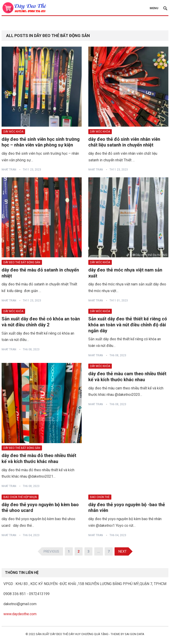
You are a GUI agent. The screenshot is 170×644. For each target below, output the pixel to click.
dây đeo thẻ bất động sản (22, 262)
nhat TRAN (9, 170)
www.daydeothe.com (20, 614)
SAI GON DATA (135, 634)
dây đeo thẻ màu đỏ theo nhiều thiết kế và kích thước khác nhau (39, 458)
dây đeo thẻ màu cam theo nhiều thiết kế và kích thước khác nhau (127, 377)
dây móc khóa (13, 132)
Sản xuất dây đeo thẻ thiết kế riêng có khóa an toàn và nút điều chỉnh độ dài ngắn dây (128, 325)
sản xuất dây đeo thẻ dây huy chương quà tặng (72, 634)
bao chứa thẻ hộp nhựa (20, 497)
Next (123, 551)
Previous (51, 551)
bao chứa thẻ (100, 497)
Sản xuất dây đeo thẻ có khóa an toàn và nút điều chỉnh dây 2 (41, 322)
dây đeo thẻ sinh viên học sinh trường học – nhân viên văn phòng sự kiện (41, 142)
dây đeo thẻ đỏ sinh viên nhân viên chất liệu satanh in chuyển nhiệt (124, 142)
